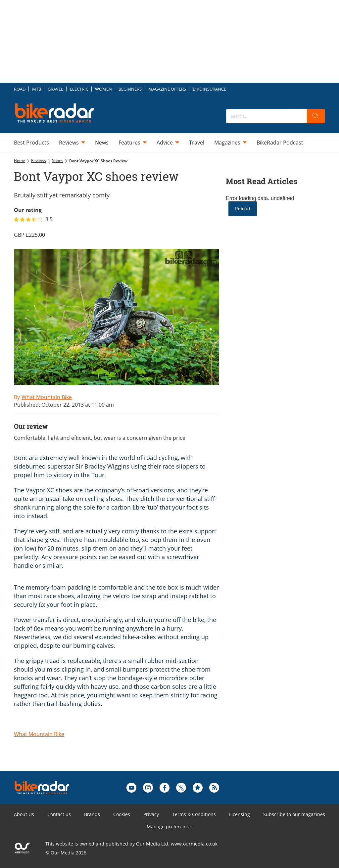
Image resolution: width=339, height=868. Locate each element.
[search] (316, 116)
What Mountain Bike (39, 734)
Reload (243, 208)
